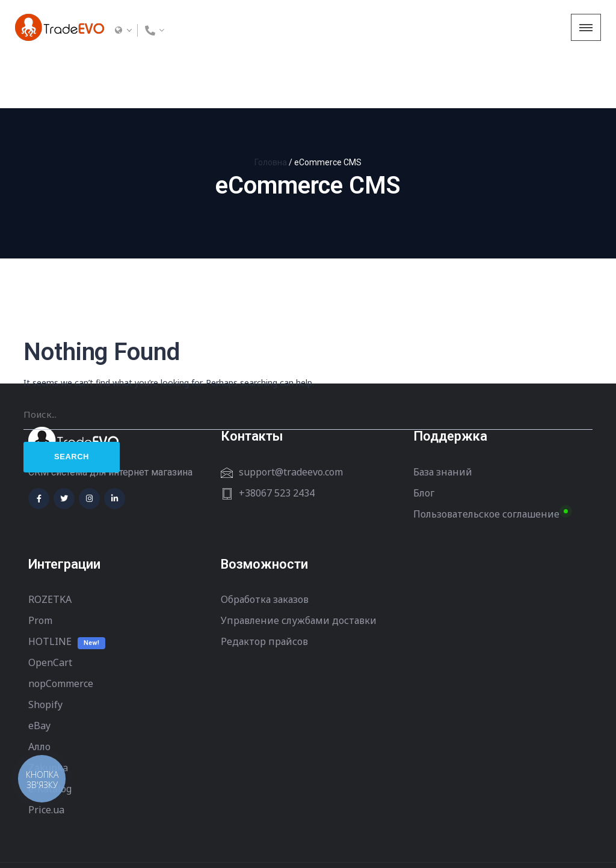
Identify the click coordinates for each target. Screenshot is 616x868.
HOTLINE (50, 587)
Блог (424, 439)
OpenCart (50, 608)
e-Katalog (50, 735)
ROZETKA (50, 545)
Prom (40, 566)
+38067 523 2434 (277, 439)
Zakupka (48, 714)
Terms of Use (54, 839)
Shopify (45, 650)
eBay (39, 671)
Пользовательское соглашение (486, 460)
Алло (39, 692)
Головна (271, 108)
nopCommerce (61, 629)
